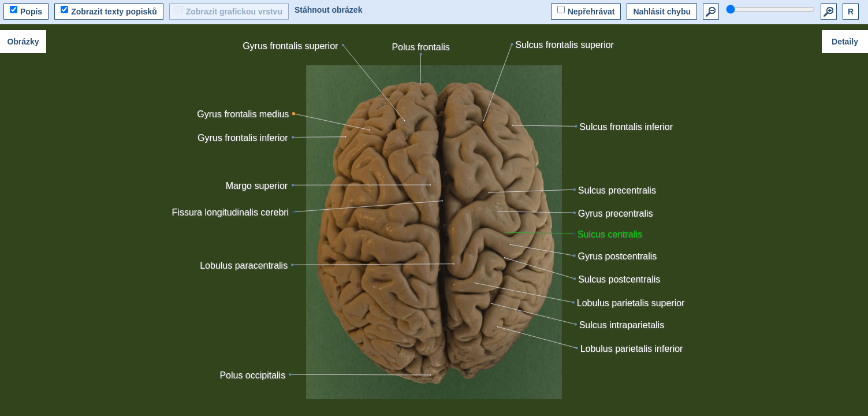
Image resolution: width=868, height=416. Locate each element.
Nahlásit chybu (662, 12)
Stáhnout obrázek (328, 10)
